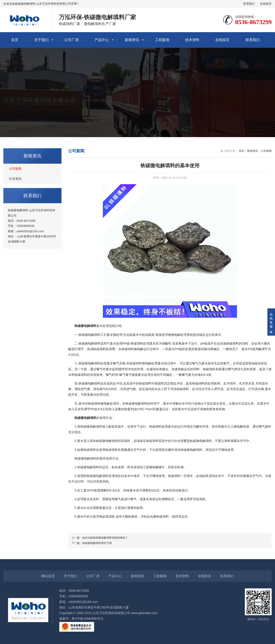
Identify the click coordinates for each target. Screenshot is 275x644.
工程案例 (162, 40)
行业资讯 (15, 179)
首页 (15, 40)
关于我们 (41, 40)
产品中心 (102, 40)
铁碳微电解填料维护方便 (97, 543)
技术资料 (192, 40)
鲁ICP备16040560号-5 (87, 619)
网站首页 (48, 576)
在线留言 (266, 4)
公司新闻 (15, 169)
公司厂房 (72, 40)
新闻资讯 (132, 40)
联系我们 (249, 4)
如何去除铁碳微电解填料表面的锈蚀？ (105, 538)
